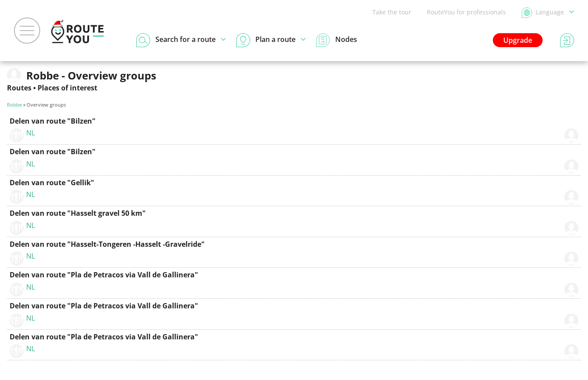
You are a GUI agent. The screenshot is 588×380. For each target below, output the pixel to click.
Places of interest (67, 88)
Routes (19, 88)
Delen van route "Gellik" (52, 183)
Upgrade (518, 40)
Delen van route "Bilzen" (53, 121)
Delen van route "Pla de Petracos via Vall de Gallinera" (104, 275)
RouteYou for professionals (466, 12)
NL (31, 133)
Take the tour (392, 12)
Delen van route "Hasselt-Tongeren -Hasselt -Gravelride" (107, 244)
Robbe (14, 105)
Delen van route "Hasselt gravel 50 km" (78, 213)
